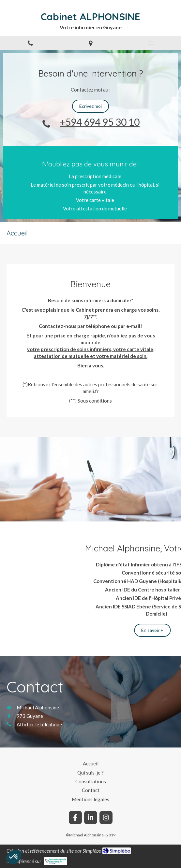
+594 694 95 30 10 (100, 122)
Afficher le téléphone (39, 724)
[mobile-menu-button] (151, 43)
